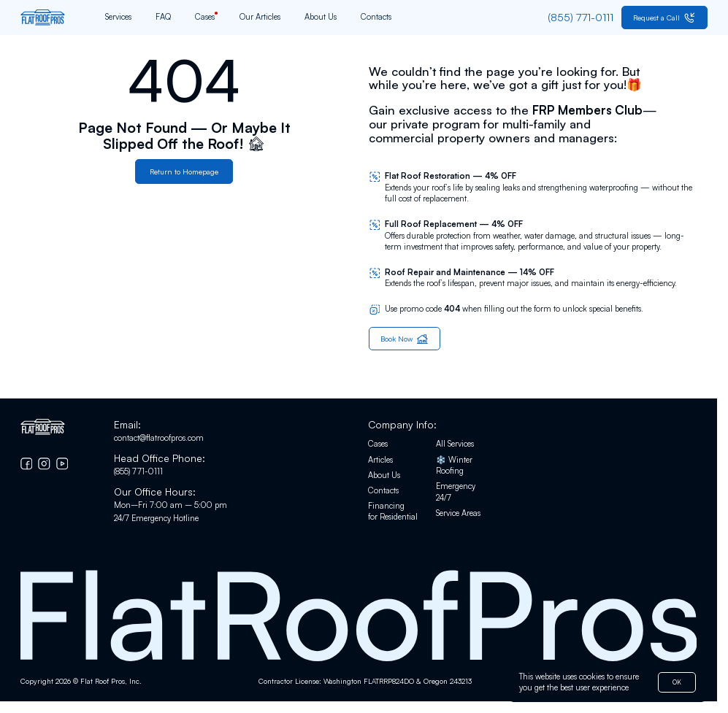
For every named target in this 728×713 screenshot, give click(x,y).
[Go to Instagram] (44, 465)
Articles (380, 460)
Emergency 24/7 (456, 493)
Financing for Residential (393, 512)
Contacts (376, 18)
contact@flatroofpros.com (159, 439)
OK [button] (675, 682)
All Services (455, 445)
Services (118, 18)
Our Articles (260, 18)
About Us (321, 18)
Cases (205, 18)
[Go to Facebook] (27, 465)
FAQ (163, 18)
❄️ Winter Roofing (454, 466)
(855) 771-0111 (138, 472)
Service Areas (458, 514)
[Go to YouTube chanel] (62, 465)
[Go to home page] (43, 18)
